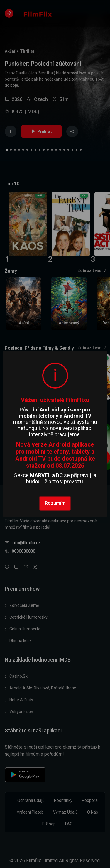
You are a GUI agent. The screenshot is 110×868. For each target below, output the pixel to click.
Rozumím (55, 503)
